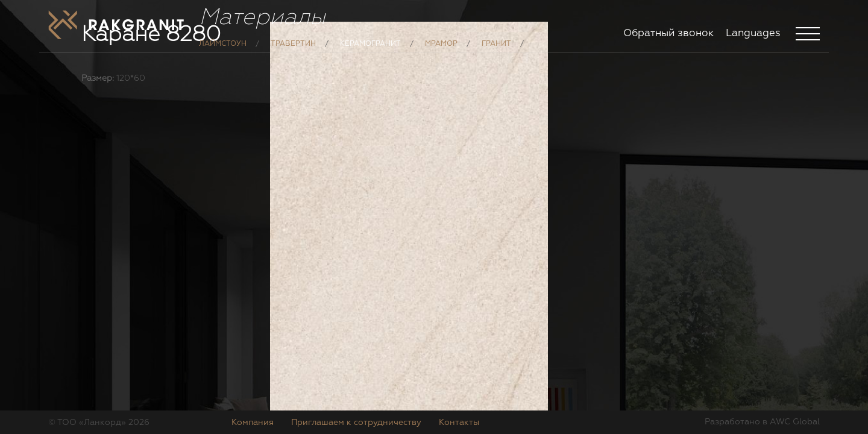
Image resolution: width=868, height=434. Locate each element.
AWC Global (795, 422)
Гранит (496, 53)
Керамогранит (370, 53)
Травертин (293, 53)
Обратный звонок (668, 33)
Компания (253, 423)
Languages (753, 33)
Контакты (459, 423)
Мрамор (441, 53)
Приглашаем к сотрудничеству (356, 423)
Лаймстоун (223, 53)
